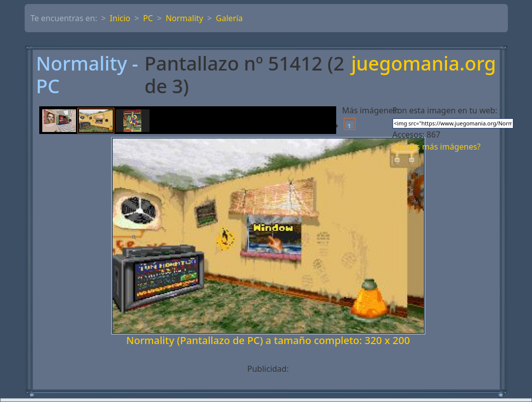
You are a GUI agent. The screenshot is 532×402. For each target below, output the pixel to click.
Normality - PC (87, 75)
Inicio (120, 18)
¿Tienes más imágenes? (437, 147)
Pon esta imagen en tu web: (445, 110)
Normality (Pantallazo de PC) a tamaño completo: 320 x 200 (268, 340)
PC (148, 18)
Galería (230, 18)
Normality (184, 18)
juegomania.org (424, 64)
